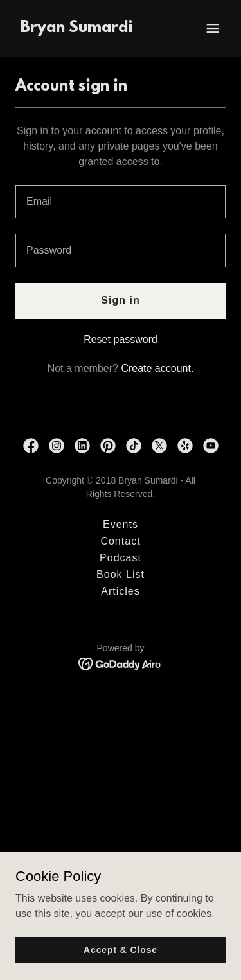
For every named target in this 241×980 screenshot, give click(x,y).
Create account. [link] (157, 368)
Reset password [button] (121, 339)
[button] (213, 28)
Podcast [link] (121, 558)
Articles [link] (121, 591)
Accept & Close (121, 949)
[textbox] (121, 202)
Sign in (120, 300)
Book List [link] (121, 574)
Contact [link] (120, 541)
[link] (77, 29)
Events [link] (121, 524)
